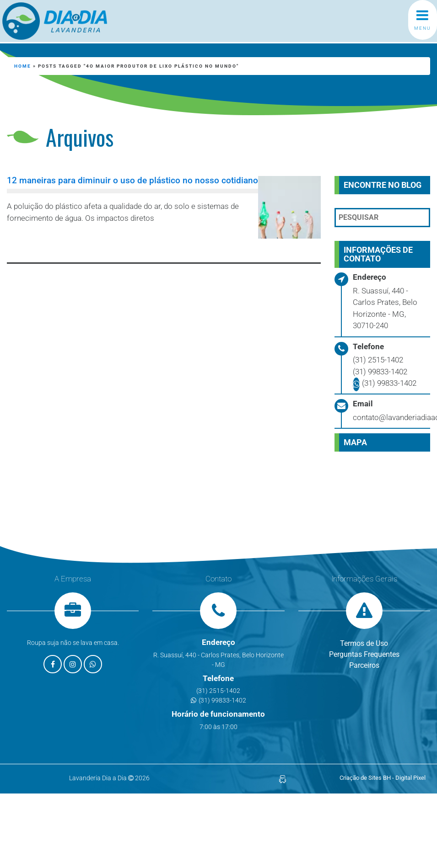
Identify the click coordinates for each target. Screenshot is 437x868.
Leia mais (49, 242)
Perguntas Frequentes (364, 654)
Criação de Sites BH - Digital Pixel (383, 778)
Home (23, 66)
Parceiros (364, 665)
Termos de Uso (364, 643)
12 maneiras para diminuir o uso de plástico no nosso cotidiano (132, 181)
